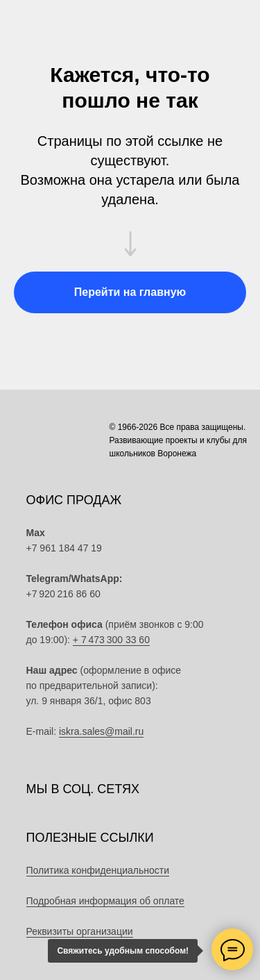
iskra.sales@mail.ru (101, 731)
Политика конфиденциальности (98, 870)
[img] (182, 590)
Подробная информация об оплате (105, 901)
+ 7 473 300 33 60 (111, 640)
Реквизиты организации (80, 931)
